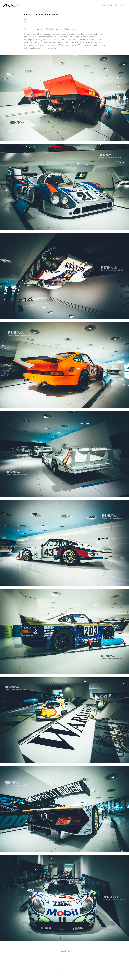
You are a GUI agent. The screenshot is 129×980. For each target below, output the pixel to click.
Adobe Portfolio (68, 973)
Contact (123, 5)
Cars (103, 5)
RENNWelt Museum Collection (59, 29)
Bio (116, 5)
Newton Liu (72, 971)
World (110, 5)
